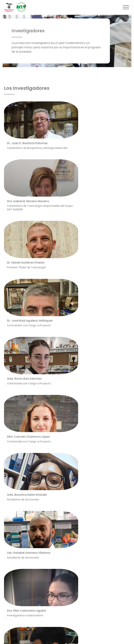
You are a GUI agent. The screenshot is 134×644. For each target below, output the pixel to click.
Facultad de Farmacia (62, 560)
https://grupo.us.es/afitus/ (23, 553)
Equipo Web (120, 636)
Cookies (102, 636)
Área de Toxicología (61, 549)
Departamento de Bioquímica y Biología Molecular (80, 554)
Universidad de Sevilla (62, 566)
